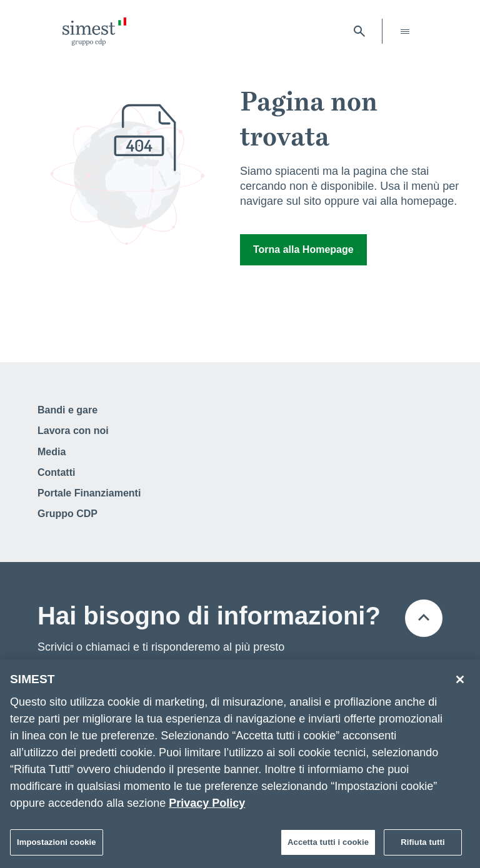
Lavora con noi (73, 431)
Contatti (56, 472)
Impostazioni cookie (57, 846)
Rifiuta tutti (422, 846)
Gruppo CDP (67, 514)
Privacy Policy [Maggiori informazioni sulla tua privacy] (207, 807)
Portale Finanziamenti (89, 493)
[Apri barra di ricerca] (359, 31)
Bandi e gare (67, 410)
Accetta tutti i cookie (328, 846)
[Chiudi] (460, 684)
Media (52, 452)
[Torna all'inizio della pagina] (424, 618)
